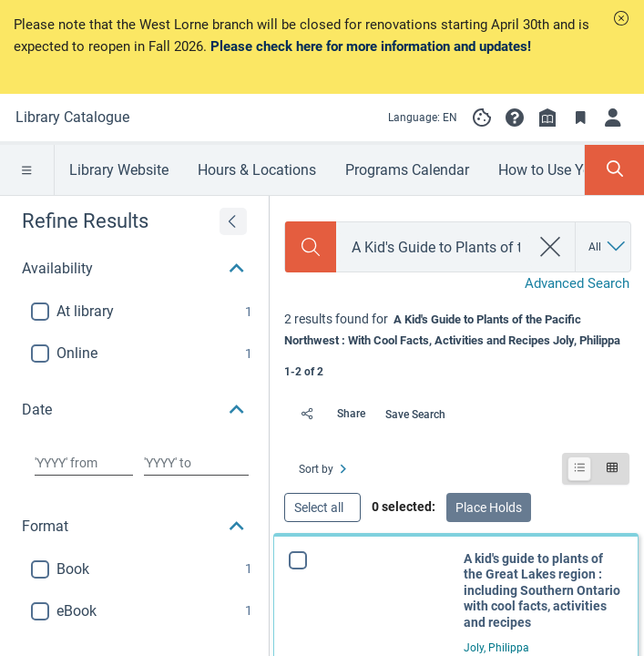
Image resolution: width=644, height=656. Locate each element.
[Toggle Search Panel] (614, 170)
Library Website (119, 170)
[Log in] (613, 118)
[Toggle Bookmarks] (580, 118)
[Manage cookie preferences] (482, 118)
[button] (621, 18)
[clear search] (551, 247)
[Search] (311, 247)
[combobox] (433, 247)
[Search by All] (608, 247)
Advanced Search (577, 283)
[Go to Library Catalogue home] (72, 118)
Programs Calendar (407, 170)
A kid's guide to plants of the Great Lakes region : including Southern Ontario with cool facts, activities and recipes (542, 590)
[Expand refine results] (233, 221)
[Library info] (547, 118)
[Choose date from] (84, 463)
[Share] (328, 414)
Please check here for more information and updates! (371, 46)
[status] (457, 343)
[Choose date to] (196, 463)
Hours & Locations (257, 170)
